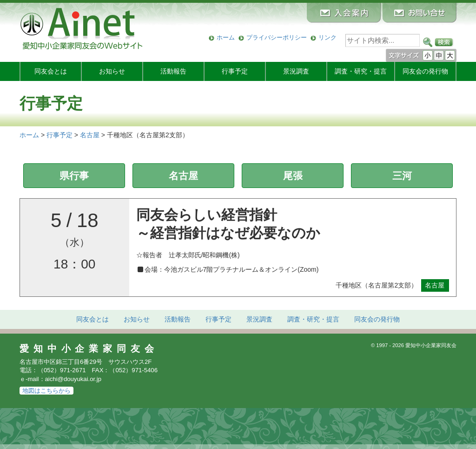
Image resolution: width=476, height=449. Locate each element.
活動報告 (173, 71)
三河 (402, 176)
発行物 (425, 71)
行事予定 (235, 71)
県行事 (74, 176)
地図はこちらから (46, 391)
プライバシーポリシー (277, 37)
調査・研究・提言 (361, 71)
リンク (327, 37)
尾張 (293, 176)
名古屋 (183, 176)
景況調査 (296, 71)
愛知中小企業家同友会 (89, 348)
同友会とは (51, 71)
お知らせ (112, 71)
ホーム (226, 37)
